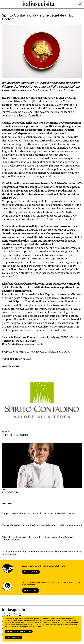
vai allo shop (31, 572)
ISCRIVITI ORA (30, 591)
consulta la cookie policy (52, 623)
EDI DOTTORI (61, 352)
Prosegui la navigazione (19, 632)
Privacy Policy (14, 638)
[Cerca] (80, 4)
